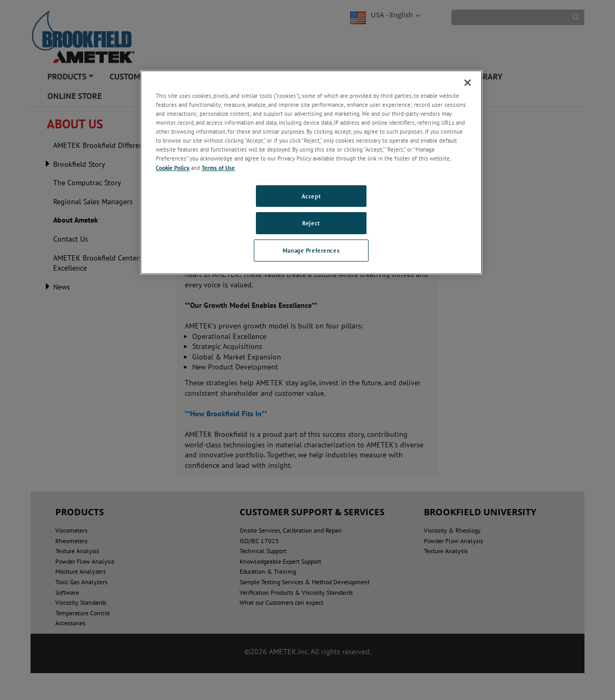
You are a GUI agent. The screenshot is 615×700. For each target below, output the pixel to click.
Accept (311, 196)
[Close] (468, 83)
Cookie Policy (172, 168)
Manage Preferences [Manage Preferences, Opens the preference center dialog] (311, 250)
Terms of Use (218, 168)
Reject (311, 223)
